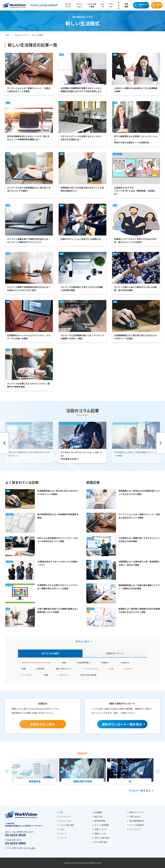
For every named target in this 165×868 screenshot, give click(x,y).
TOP (61, 812)
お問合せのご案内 (42, 724)
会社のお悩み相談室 (88, 675)
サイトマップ (135, 829)
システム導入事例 (92, 5)
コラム (118, 5)
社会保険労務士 (84, 663)
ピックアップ (68, 5)
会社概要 (98, 812)
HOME (7, 35)
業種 (46, 675)
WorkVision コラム (21, 35)
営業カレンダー (101, 834)
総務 (64, 663)
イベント (111, 5)
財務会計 (105, 663)
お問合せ (159, 5)
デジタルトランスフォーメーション (36, 663)
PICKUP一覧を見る (140, 790)
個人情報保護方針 (137, 821)
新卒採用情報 (100, 821)
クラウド (129, 669)
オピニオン (64, 675)
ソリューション (79, 5)
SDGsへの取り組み (102, 838)
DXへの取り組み (101, 842)
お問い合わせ (135, 817)
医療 (24, 669)
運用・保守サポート (64, 669)
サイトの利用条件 (137, 825)
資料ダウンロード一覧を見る (122, 724)
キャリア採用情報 (102, 825)
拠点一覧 (98, 817)
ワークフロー (27, 675)
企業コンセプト (101, 829)
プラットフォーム (91, 669)
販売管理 (41, 669)
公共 (112, 669)
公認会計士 (125, 663)
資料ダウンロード (144, 5)
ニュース (102, 5)
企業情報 (126, 5)
